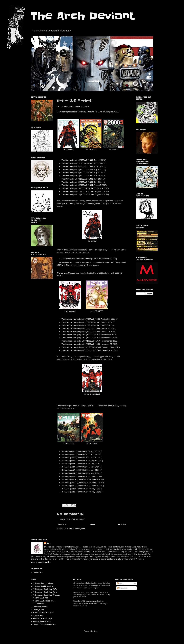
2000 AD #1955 (93, 335)
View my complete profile (40, 562)
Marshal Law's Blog (41, 598)
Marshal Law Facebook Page (44, 601)
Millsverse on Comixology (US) (45, 589)
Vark (49, 543)
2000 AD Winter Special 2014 (89, 259)
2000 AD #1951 (93, 322)
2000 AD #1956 (93, 338)
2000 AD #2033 (92, 444)
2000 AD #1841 (86, 176)
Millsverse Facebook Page (43, 583)
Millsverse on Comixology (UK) (45, 592)
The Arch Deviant (83, 16)
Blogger (97, 631)
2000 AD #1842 (91, 150)
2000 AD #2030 (83, 464)
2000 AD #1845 (87, 188)
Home (92, 525)
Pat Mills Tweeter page (42, 621)
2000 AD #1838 (86, 166)
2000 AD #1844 (86, 185)
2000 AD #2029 (83, 461)
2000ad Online (39, 604)
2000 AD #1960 (94, 350)
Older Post (122, 525)
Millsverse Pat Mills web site (44, 586)
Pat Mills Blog (38, 616)
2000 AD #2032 (83, 470)
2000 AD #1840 (86, 173)
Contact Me (37, 573)
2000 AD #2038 (84, 489)
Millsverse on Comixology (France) (46, 595)
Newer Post (62, 525)
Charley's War (38, 610)
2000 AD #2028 (83, 458)
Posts (120, 584)
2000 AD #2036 (84, 482)
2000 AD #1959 (94, 347)
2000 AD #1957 (93, 341)
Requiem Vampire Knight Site (44, 624)
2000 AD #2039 (84, 492)
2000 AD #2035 (84, 479)
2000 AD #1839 (86, 170)
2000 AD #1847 (87, 195)
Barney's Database (40, 607)
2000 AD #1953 (93, 328)
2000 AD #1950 (93, 319)
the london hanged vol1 (92, 394)
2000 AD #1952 (70, 311)
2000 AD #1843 (86, 182)
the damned (92, 241)
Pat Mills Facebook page (42, 618)
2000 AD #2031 (83, 467)
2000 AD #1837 (86, 163)
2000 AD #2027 (83, 454)
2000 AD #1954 (93, 332)
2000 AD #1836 (68, 150)
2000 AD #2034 (83, 476)
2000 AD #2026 (68, 444)
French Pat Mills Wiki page (43, 613)
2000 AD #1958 (97, 311)
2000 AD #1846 (113, 150)
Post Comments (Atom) (76, 529)
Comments (122, 588)
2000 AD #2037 (84, 486)
